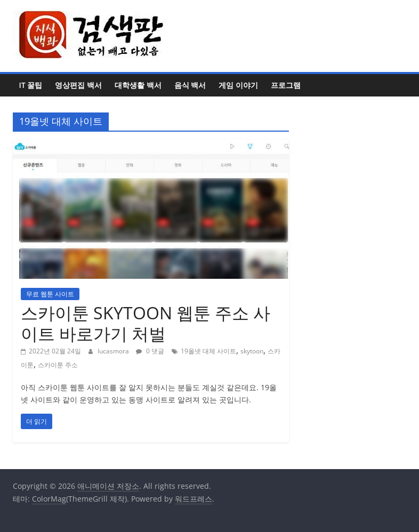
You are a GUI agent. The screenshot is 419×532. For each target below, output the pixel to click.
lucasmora (114, 351)
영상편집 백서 (78, 85)
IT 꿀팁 (31, 85)
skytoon (252, 351)
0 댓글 (150, 351)
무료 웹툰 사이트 (50, 294)
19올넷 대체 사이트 (208, 351)
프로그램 (286, 85)
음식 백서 (190, 85)
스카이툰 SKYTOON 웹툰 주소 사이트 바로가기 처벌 (146, 323)
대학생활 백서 (138, 85)
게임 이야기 (238, 85)
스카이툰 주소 (58, 365)
